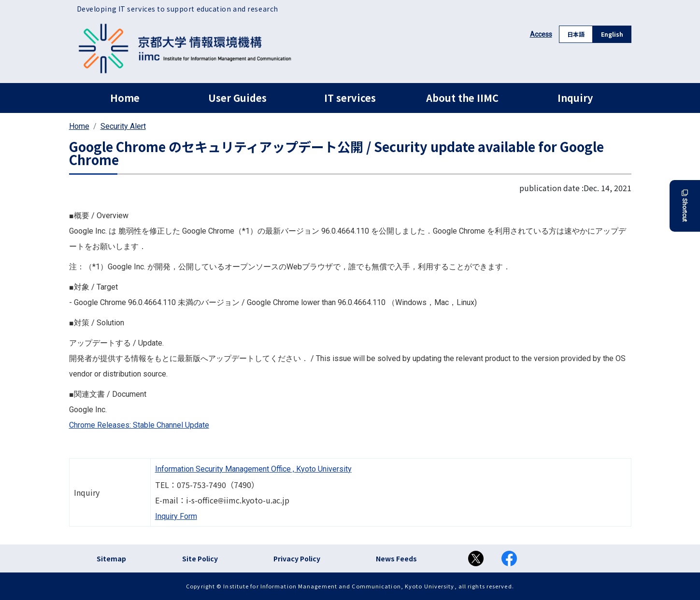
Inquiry (575, 98)
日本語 (576, 34)
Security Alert (123, 126)
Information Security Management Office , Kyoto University (253, 469)
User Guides (237, 98)
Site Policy (200, 558)
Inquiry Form (176, 516)
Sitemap (111, 558)
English (612, 34)
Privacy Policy (297, 558)
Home (125, 98)
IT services (350, 98)
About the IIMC (462, 98)
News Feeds (396, 558)
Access (541, 34)
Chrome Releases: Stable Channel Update (139, 425)
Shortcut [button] (685, 206)
